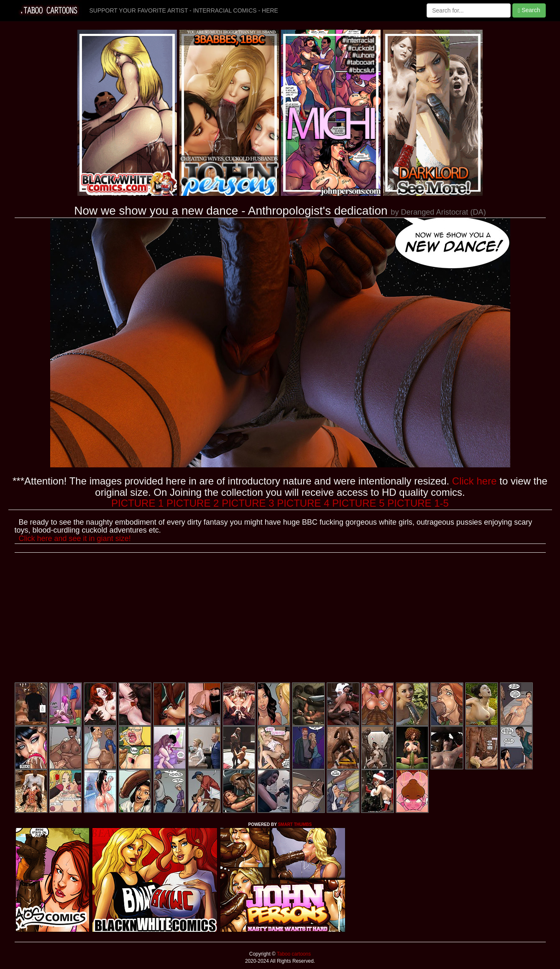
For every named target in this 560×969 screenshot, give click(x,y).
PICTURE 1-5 (418, 503)
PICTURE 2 (193, 503)
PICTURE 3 (248, 503)
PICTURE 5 (358, 503)
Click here (474, 481)
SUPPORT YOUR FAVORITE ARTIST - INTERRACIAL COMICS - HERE (184, 10)
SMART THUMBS (295, 824)
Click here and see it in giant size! (75, 538)
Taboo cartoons (293, 954)
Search (529, 10)
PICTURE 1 (137, 503)
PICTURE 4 (303, 503)
